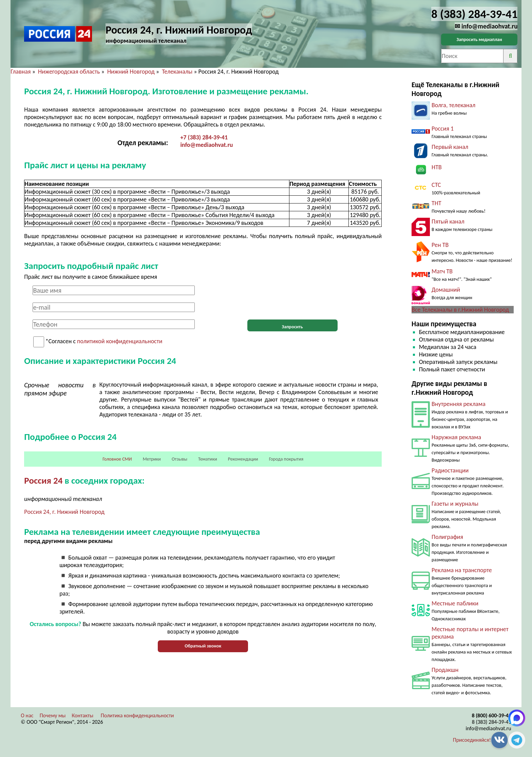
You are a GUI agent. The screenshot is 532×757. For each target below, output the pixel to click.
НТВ (437, 167)
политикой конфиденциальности (120, 342)
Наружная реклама (456, 437)
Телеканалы (177, 72)
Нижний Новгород (131, 72)
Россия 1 (443, 129)
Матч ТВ (442, 271)
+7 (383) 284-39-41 (204, 137)
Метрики (152, 459)
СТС (436, 185)
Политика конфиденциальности (137, 715)
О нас (27, 715)
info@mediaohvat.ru (206, 145)
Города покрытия (286, 459)
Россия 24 (43, 480)
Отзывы (179, 459)
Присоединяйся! (472, 740)
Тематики (208, 459)
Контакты (83, 715)
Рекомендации (243, 459)
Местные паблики (455, 603)
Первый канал (450, 147)
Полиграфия (447, 537)
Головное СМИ (117, 459)
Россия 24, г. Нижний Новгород (64, 512)
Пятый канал (448, 221)
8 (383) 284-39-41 (492, 722)
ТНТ (436, 203)
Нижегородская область (69, 72)
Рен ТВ (440, 245)
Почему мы (53, 715)
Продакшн (445, 670)
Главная (21, 72)
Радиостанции (450, 470)
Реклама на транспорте (462, 570)
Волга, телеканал (453, 105)
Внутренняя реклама (459, 404)
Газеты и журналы (455, 504)
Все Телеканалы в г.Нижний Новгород (460, 310)
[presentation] (292, 299)
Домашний (446, 290)
